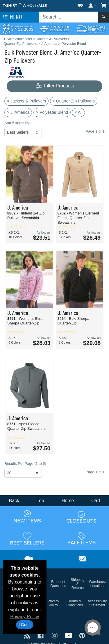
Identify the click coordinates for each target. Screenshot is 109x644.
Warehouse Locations (98, 584)
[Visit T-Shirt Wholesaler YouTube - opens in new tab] (69, 635)
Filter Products (54, 86)
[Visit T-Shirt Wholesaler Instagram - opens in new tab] (55, 635)
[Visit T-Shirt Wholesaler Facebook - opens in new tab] (41, 635)
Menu (12, 17)
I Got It (25, 625)
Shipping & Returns (77, 584)
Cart (96, 501)
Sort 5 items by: (17, 123)
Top (40, 501)
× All (78, 112)
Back (14, 501)
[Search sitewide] (69, 17)
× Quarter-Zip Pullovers (74, 101)
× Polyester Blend (52, 112)
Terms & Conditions (75, 603)
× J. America (18, 112)
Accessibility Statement (97, 603)
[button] (80, 4)
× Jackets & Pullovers (26, 101)
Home (68, 501)
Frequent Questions (58, 584)
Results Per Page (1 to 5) (25, 464)
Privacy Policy (25, 617)
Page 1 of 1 (95, 472)
